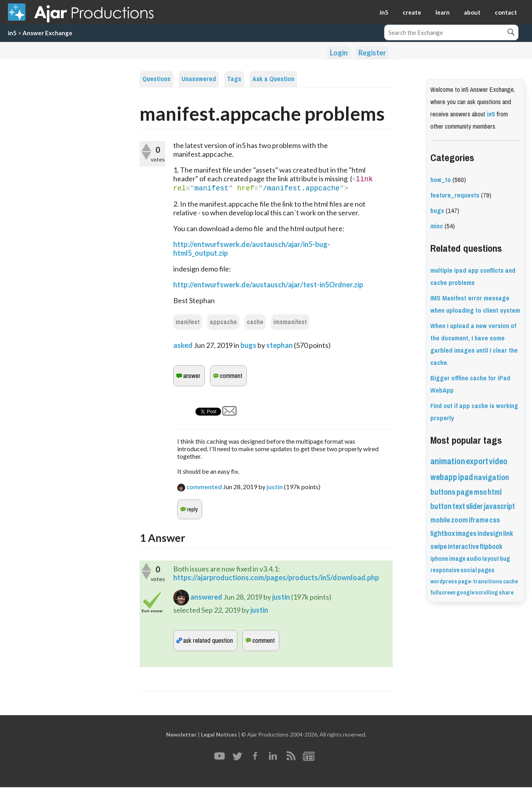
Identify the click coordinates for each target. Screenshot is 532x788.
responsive (445, 570)
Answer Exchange (47, 33)
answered (206, 598)
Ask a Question (273, 79)
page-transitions (480, 581)
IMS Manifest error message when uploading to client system (475, 304)
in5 (384, 12)
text (459, 506)
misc (437, 226)
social (469, 570)
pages (486, 570)
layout (491, 559)
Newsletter (181, 735)
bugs (248, 346)
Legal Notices (219, 735)
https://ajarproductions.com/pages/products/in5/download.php (276, 578)
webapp (444, 477)
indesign (490, 534)
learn (443, 12)
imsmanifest (290, 323)
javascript (499, 506)
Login (339, 53)
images (466, 534)
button (441, 506)
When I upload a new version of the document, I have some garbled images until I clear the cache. (474, 344)
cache (255, 323)
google (465, 592)
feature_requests (455, 195)
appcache (223, 323)
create (412, 12)
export (477, 461)
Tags (234, 79)
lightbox (443, 534)
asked (183, 346)
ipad (466, 477)
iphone (439, 559)
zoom (459, 520)
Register (372, 53)
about (472, 12)
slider (474, 506)
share (506, 592)
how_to (441, 180)
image (457, 559)
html (495, 492)
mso (480, 492)
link (508, 534)
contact (506, 12)
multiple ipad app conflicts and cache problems (473, 277)
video (498, 461)
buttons (443, 492)
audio (474, 559)
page (465, 492)
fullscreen (443, 592)
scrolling (487, 592)
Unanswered (199, 79)
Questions (156, 79)
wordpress (444, 581)
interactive (463, 547)
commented (204, 487)
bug (505, 559)
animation (448, 461)
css (495, 520)
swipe (439, 547)
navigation (491, 478)
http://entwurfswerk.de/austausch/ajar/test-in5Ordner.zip (268, 285)
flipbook (491, 547)
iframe (479, 520)
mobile (440, 520)
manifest (188, 323)
